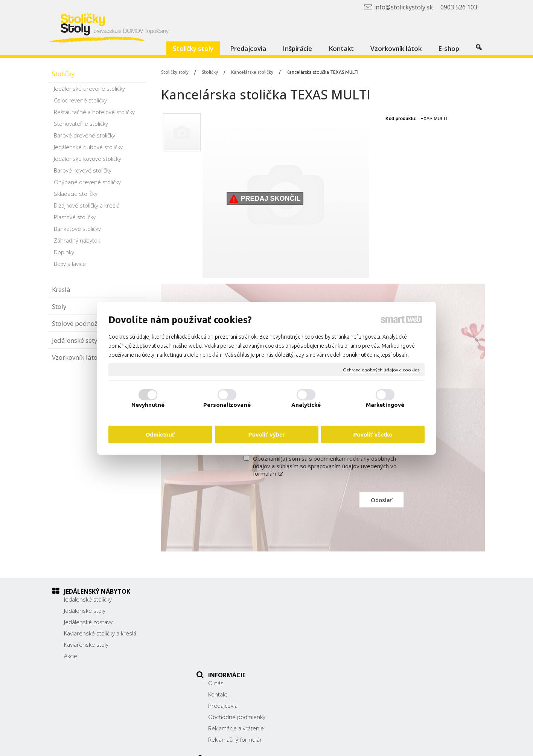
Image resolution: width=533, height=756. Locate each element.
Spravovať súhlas (413, 745)
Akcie (71, 656)
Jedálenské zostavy (88, 622)
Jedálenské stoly (85, 611)
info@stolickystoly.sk (385, 649)
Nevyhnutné (148, 405)
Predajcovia (227, 622)
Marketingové (385, 405)
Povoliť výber (266, 435)
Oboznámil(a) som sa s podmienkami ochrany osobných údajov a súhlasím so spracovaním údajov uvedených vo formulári (325, 466)
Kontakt (222, 611)
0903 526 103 (376, 640)
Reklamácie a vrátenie (240, 645)
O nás (220, 599)
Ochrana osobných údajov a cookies (381, 369)
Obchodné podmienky (241, 633)
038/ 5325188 (377, 632)
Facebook (370, 660)
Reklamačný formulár (239, 656)
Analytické (306, 405)
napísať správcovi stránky (284, 745)
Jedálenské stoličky (88, 599)
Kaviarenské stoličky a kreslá (100, 633)
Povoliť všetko (373, 435)
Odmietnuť (160, 435)
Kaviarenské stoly (86, 645)
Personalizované (227, 405)
